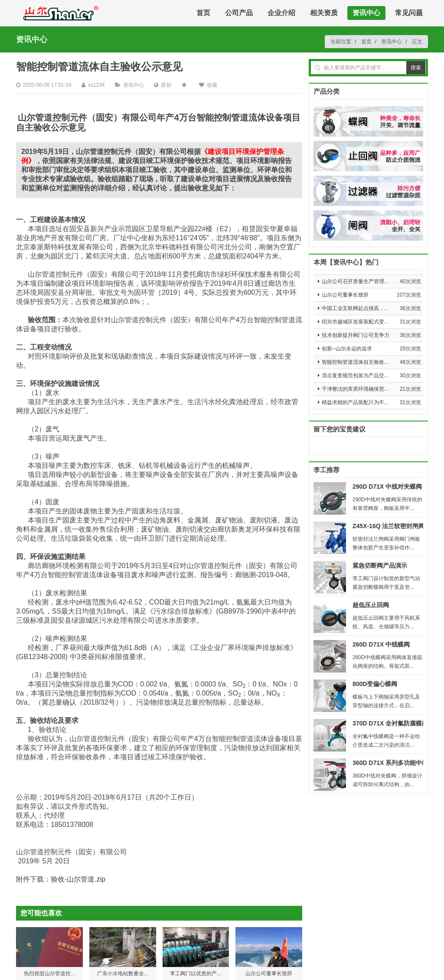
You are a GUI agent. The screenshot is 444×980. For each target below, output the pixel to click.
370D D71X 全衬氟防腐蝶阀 (390, 723)
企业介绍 (281, 13)
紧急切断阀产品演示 (380, 565)
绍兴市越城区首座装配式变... (355, 322)
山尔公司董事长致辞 (345, 295)
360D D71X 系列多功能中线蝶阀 (396, 763)
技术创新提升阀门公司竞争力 (356, 335)
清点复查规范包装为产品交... (355, 376)
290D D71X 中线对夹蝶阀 (387, 487)
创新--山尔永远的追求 (347, 349)
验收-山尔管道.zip (78, 879)
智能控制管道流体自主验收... (355, 362)
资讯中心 (366, 13)
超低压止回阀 (371, 605)
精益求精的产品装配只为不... (355, 402)
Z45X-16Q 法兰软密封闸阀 (388, 526)
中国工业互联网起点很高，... (355, 308)
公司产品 (239, 13)
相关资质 (324, 13)
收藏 (212, 85)
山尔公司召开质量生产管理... (355, 281)
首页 (203, 13)
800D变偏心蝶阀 (375, 684)
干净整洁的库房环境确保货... (355, 389)
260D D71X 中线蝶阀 (381, 644)
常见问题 (409, 13)
